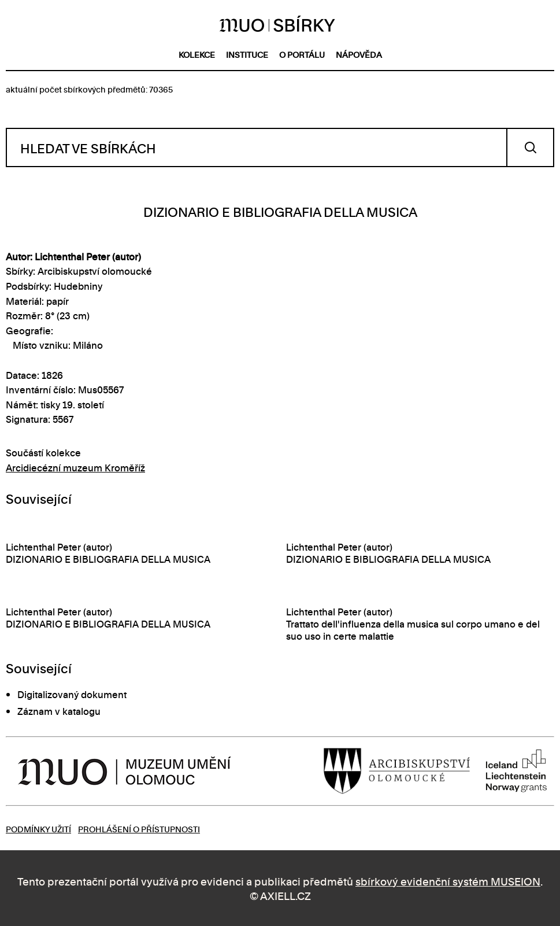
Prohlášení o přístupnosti (139, 829)
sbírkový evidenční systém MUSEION (448, 881)
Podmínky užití (38, 829)
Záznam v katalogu (59, 711)
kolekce (197, 54)
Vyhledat (530, 147)
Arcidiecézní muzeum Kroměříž (75, 467)
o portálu (302, 54)
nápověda (359, 54)
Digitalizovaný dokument (72, 694)
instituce (247, 54)
